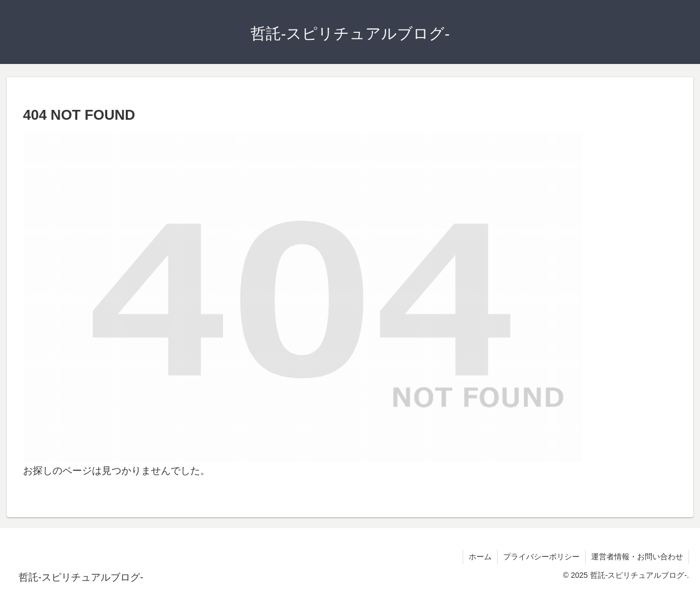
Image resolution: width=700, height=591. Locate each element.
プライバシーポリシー (541, 557)
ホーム (480, 557)
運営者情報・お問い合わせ (637, 557)
